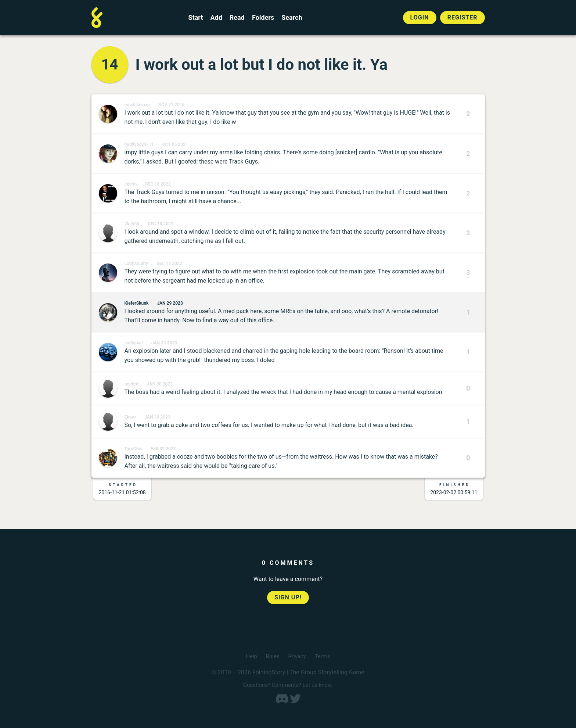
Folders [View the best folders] (263, 18)
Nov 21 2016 (172, 105)
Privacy (298, 656)
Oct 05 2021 (175, 144)
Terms (324, 656)
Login (420, 17)
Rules (272, 656)
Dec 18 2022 (161, 224)
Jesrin (131, 184)
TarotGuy (134, 449)
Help (250, 656)
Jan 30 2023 (160, 384)
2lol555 (132, 224)
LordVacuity (136, 263)
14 (110, 64)
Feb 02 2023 (163, 449)
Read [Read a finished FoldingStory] (237, 18)
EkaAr (130, 417)
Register (462, 17)
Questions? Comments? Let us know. (288, 685)
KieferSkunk (137, 303)
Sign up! (288, 597)
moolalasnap (137, 105)
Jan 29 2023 (170, 303)
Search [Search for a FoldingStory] (292, 18)
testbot (132, 384)
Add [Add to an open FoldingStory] (216, 18)
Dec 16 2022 (158, 184)
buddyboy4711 (139, 144)
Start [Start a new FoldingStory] (196, 18)
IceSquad (134, 343)
